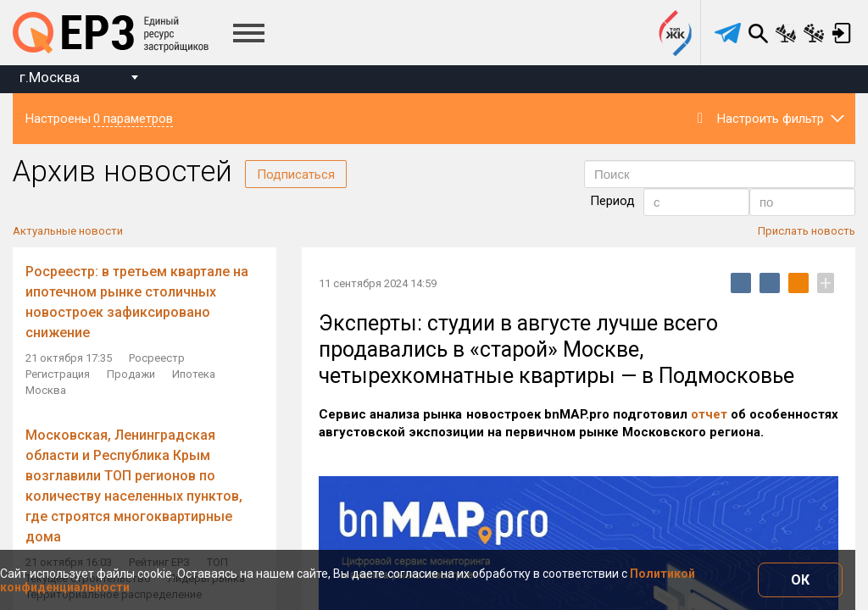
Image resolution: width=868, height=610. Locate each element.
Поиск (758, 33)
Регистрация (58, 374)
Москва (46, 390)
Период (612, 201)
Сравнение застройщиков (814, 33)
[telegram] (728, 33)
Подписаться (296, 175)
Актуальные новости (68, 231)
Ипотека (194, 374)
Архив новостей (122, 172)
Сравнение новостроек (786, 33)
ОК (800, 580)
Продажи (131, 374)
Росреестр (157, 358)
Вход (842, 33)
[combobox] (78, 79)
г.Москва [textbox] (50, 77)
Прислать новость (807, 231)
